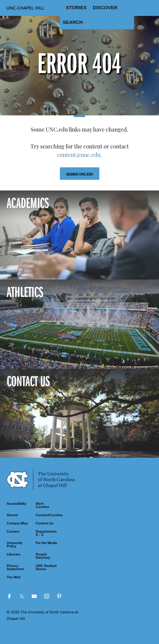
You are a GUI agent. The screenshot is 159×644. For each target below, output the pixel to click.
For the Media (46, 543)
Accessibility (16, 504)
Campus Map (17, 523)
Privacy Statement (15, 567)
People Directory (43, 556)
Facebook (9, 596)
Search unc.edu (80, 174)
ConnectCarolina (47, 515)
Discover (105, 8)
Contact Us (45, 523)
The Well (14, 577)
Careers (13, 531)
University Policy (15, 545)
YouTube (34, 596)
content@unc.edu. (79, 156)
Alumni (12, 515)
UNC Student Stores (46, 567)
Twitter (22, 596)
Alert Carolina (42, 505)
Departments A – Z (46, 533)
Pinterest (59, 596)
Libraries (14, 554)
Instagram (47, 596)
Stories (76, 8)
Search (73, 22)
